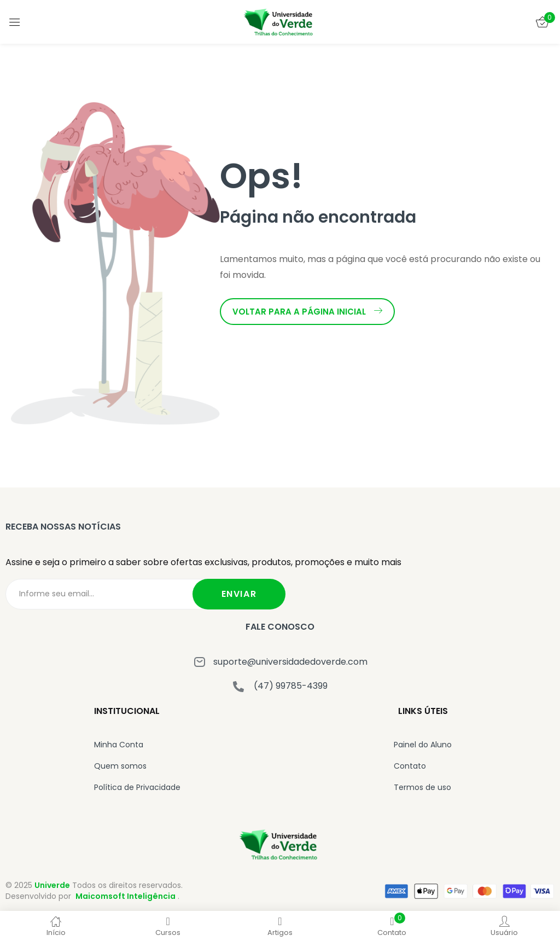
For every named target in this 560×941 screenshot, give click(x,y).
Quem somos (120, 766)
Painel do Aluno (423, 745)
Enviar (239, 594)
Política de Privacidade (137, 787)
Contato (410, 766)
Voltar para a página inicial (307, 312)
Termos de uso (422, 787)
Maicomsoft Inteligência (126, 896)
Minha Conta (119, 745)
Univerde (52, 885)
